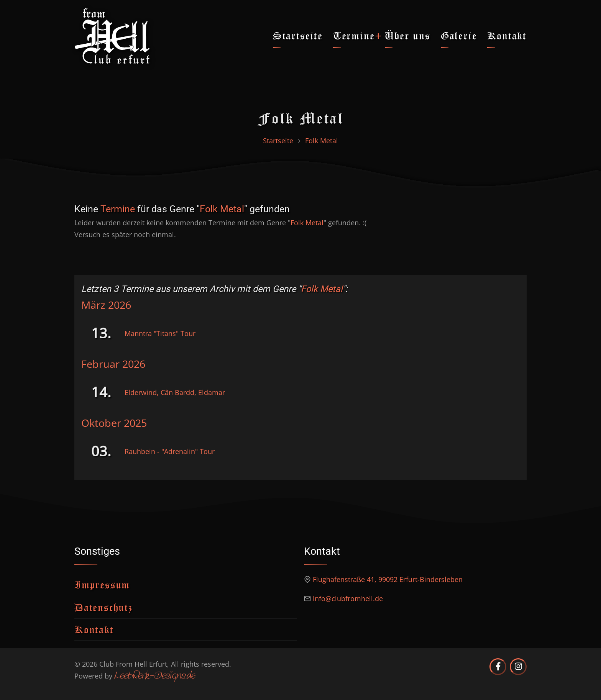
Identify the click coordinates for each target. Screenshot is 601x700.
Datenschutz (103, 607)
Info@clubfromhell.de (348, 598)
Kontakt (507, 35)
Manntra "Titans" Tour (160, 333)
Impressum (102, 584)
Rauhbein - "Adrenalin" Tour (170, 451)
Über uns (407, 35)
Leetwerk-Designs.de (155, 676)
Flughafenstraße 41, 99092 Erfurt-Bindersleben (388, 579)
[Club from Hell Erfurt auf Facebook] (498, 667)
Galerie (459, 35)
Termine (354, 35)
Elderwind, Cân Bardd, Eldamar (175, 392)
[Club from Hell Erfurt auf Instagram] (518, 667)
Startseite (298, 35)
